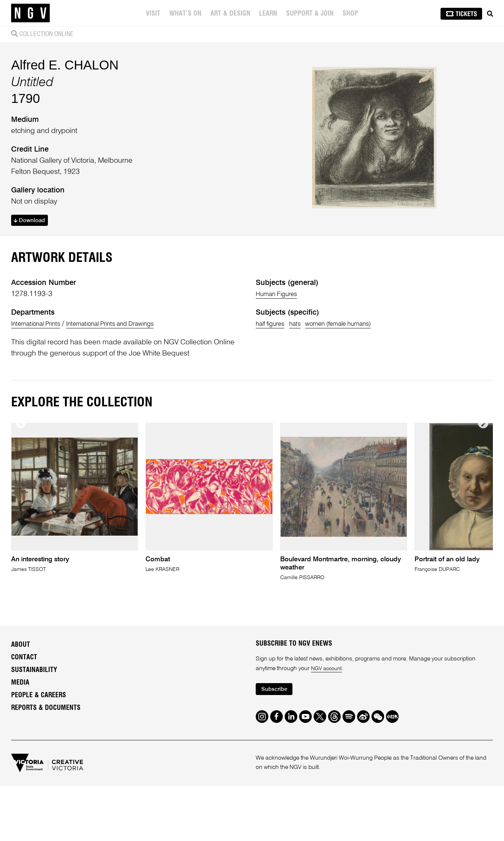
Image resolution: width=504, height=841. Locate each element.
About (21, 741)
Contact (24, 753)
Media (20, 779)
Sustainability (34, 766)
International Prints (41, 419)
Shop (351, 14)
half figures (273, 419)
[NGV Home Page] (30, 13)
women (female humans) (356, 419)
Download (32, 268)
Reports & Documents (46, 804)
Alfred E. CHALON (65, 112)
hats (303, 419)
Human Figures (281, 390)
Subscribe (276, 786)
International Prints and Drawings (129, 419)
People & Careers (39, 791)
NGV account (328, 764)
